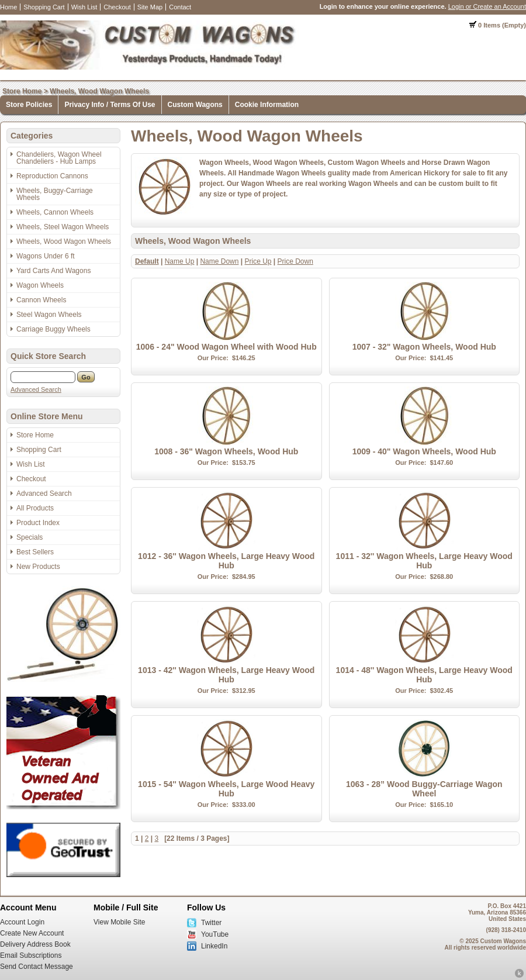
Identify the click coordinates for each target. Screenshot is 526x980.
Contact (180, 7)
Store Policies (29, 105)
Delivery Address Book (35, 944)
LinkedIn (214, 946)
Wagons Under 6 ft (46, 256)
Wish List (84, 7)
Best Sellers (35, 552)
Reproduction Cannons (52, 176)
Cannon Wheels (41, 300)
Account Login (22, 922)
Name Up (180, 261)
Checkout (117, 7)
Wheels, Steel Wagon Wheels (63, 227)
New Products (38, 567)
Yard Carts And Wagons (53, 271)
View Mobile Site (120, 922)
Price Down (295, 261)
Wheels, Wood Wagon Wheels (99, 91)
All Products (35, 508)
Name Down (219, 261)
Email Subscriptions (31, 955)
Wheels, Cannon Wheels (55, 212)
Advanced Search (36, 389)
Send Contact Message (37, 967)
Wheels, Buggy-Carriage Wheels (55, 194)
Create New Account (32, 933)
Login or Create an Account (487, 6)
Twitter (211, 923)
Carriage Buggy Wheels (53, 329)
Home (8, 7)
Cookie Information (267, 105)
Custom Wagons (195, 105)
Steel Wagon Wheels (49, 315)
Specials (30, 537)
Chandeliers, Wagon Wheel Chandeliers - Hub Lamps (59, 158)
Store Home (22, 91)
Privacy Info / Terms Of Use (110, 105)
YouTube (215, 934)
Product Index (38, 523)
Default (147, 261)
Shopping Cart (44, 7)
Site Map (150, 7)
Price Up (258, 261)
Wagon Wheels (40, 285)
